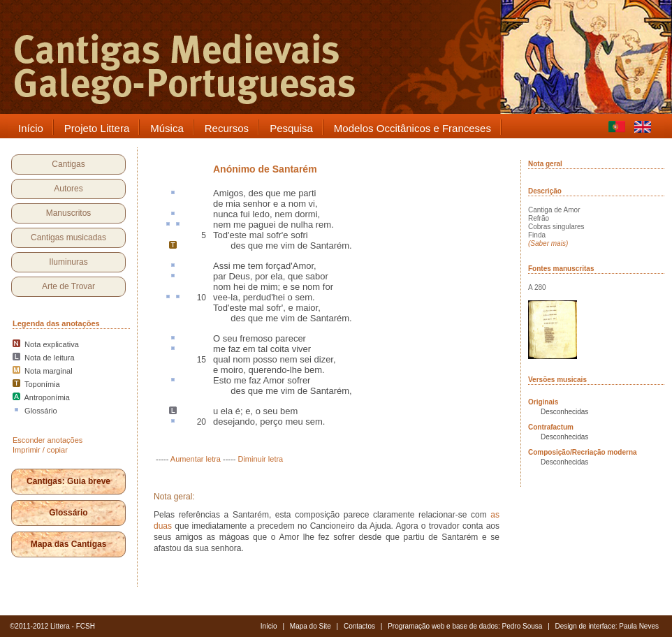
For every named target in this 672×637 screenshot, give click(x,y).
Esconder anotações (48, 440)
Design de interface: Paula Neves (607, 626)
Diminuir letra (260, 459)
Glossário (68, 513)
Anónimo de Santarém (265, 169)
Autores (68, 189)
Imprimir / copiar (40, 450)
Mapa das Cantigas (69, 544)
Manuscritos (69, 213)
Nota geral (545, 164)
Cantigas (68, 164)
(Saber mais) (548, 243)
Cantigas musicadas (68, 237)
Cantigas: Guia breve (68, 481)
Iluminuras (68, 262)
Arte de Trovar (68, 286)
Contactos (359, 626)
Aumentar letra (196, 459)
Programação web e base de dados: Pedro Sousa (465, 626)
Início (269, 626)
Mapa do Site (311, 626)
